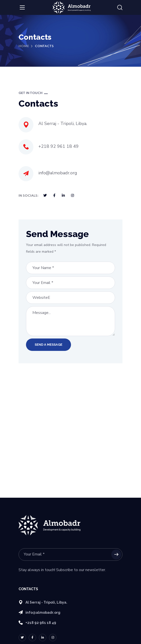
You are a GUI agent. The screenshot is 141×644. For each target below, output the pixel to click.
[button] (120, 8)
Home (24, 46)
